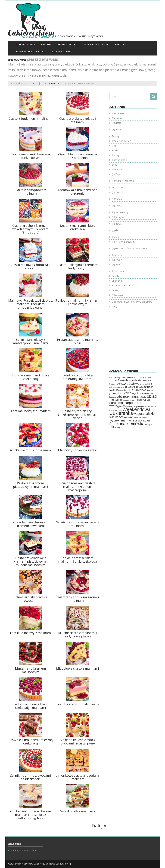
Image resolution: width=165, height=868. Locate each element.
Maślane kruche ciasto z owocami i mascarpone (78, 742)
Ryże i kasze (118, 271)
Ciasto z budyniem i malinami (30, 119)
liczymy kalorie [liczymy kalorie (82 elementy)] (130, 397)
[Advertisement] (136, 341)
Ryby (117, 265)
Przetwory (117, 260)
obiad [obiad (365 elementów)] (152, 396)
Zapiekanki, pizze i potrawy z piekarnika (132, 302)
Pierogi (118, 224)
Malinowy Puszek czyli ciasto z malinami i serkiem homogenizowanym (30, 304)
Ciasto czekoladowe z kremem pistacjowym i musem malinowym (30, 561)
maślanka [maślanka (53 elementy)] (142, 397)
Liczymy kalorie (61, 51)
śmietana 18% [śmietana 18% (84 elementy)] (142, 421)
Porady (116, 237)
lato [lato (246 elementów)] (119, 396)
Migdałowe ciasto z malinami (78, 668)
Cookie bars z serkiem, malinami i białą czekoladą (78, 560)
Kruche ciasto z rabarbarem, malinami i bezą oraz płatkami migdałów (31, 815)
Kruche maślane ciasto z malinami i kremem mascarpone (78, 487)
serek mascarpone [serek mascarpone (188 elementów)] (123, 403)
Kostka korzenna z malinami (30, 450)
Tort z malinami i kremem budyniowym (30, 156)
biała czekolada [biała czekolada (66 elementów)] (128, 377)
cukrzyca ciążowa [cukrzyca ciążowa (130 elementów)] (128, 384)
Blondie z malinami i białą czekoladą (30, 377)
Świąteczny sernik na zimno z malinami (78, 599)
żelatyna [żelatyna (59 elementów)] (149, 424)
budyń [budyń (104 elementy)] (139, 380)
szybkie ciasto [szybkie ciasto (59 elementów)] (140, 407)
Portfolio (121, 44)
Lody (115, 165)
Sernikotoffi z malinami (78, 811)
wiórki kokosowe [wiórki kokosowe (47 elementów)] (140, 418)
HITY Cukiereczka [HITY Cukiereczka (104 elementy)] (138, 390)
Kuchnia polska (120, 160)
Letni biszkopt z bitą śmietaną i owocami (78, 377)
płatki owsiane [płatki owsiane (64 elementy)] (143, 400)
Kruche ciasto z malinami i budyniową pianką (78, 635)
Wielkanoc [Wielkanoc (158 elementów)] (117, 417)
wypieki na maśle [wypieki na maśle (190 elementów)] (122, 420)
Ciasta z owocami (51, 83)
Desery (116, 136)
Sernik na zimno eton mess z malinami (78, 524)
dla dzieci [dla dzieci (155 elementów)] (129, 387)
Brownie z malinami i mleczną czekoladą (31, 742)
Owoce (118, 206)
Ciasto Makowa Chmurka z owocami (31, 266)
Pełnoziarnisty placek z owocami (31, 599)
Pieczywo (120, 217)
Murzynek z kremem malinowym (30, 670)
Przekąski (117, 255)
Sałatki (115, 276)
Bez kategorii (119, 113)
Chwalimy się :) (120, 118)
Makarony (117, 169)
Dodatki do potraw (122, 141)
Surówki (116, 290)
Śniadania (117, 281)
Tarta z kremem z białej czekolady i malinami (31, 706)
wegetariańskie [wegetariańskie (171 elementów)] (144, 414)
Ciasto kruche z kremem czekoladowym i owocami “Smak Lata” (30, 229)
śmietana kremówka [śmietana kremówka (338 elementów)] (127, 424)
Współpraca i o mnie (97, 44)
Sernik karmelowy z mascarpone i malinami (30, 341)
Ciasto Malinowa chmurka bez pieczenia (78, 156)
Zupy (115, 306)
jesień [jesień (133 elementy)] (128, 393)
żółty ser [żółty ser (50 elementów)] (120, 427)
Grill (114, 146)
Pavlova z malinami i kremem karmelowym (78, 302)
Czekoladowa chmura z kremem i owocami (30, 524)
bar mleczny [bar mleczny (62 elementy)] (115, 377)
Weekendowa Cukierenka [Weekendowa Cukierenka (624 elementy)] (130, 411)
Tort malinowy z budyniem (31, 411)
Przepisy (46, 44)
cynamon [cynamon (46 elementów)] (143, 384)
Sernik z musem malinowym (78, 704)
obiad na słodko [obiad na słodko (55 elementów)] (116, 400)
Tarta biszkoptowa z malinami (30, 192)
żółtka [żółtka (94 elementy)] (113, 427)
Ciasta (33, 83)
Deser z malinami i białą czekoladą (78, 227)
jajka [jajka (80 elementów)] (152, 390)
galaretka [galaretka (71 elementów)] (123, 390)
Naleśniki (119, 192)
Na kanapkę (118, 188)
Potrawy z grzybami (125, 242)
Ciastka (119, 129)
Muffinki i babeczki (124, 181)
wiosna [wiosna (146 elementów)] (129, 417)
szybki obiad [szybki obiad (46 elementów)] (152, 407)
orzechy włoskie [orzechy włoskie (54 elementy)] (130, 400)
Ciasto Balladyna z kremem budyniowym (78, 266)
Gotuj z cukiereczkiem (19, 864)
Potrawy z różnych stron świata (131, 248)
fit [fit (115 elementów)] (117, 390)
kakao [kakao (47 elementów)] (152, 393)
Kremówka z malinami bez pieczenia (78, 192)
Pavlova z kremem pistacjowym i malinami (30, 485)
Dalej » (99, 826)
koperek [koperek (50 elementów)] (113, 397)
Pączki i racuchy (120, 212)
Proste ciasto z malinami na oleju (78, 341)
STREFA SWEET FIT (122, 286)
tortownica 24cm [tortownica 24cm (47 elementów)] (116, 410)
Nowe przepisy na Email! (31, 51)
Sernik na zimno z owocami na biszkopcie (30, 777)
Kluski (115, 150)
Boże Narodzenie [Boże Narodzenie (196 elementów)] (122, 380)
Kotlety (116, 155)
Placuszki (120, 230)
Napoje (119, 199)
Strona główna (26, 44)
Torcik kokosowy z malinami (31, 633)
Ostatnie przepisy (68, 44)
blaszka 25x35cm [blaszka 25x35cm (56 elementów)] (143, 377)
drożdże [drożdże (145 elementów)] (141, 387)
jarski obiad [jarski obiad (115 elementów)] (116, 393)
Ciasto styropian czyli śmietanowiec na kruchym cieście (78, 414)
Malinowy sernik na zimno (78, 450)
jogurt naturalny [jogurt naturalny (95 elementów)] (140, 393)
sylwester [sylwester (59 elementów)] (130, 407)
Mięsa (118, 174)
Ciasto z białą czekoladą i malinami (78, 120)
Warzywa (120, 295)
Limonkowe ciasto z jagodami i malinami (78, 777)
